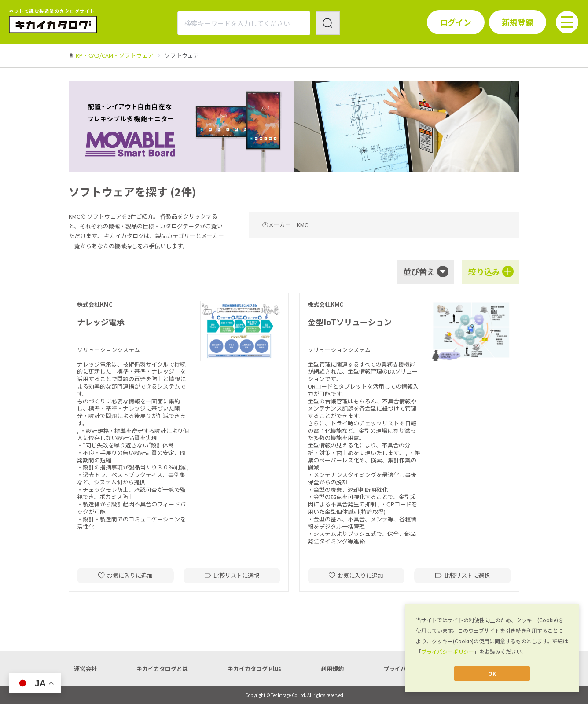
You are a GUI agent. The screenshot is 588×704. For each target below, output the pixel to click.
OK (492, 673)
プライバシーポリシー (448, 651)
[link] (114, 55)
